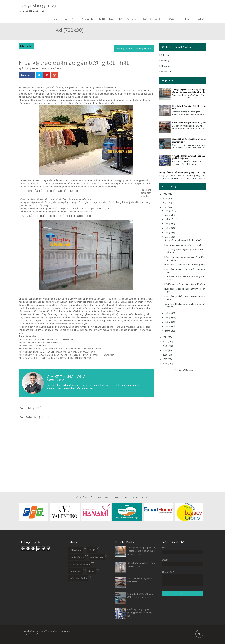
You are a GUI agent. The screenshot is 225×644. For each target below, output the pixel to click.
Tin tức (185, 19)
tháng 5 (169, 313)
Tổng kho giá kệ (37, 5)
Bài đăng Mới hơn (144, 49)
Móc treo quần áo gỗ (80, 564)
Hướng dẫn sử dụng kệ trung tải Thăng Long (184, 265)
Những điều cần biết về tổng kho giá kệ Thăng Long (182, 172)
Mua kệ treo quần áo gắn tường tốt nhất (183, 245)
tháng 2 (169, 326)
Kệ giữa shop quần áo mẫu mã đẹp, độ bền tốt (185, 284)
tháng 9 (169, 224)
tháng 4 (169, 318)
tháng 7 (169, 232)
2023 (165, 207)
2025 (165, 199)
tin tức (92, 571)
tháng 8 (169, 228)
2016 (165, 364)
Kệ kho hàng (106, 19)
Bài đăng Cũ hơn (124, 49)
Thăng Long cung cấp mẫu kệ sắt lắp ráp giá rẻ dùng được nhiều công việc (189, 91)
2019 (165, 350)
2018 (165, 355)
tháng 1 (169, 331)
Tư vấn (171, 19)
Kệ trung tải (165, 66)
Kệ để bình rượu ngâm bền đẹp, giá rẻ (189, 123)
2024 (165, 203)
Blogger (189, 370)
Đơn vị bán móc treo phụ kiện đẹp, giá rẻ (183, 240)
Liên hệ (199, 19)
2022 (165, 337)
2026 (165, 194)
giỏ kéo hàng (76, 571)
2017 (165, 359)
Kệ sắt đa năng (166, 71)
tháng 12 (169, 210)
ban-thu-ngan (97, 557)
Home (54, 19)
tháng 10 (169, 219)
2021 (165, 342)
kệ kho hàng (145, 330)
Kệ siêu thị (87, 19)
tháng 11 (169, 215)
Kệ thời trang (128, 19)
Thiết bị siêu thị (151, 19)
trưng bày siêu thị (78, 578)
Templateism (38, 634)
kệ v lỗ (92, 550)
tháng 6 (169, 237)
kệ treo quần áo (63, 91)
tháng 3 (169, 322)
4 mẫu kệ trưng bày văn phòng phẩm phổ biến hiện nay (140, 613)
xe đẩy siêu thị (77, 557)
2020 (165, 346)
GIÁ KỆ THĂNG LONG (35, 68)
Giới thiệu (69, 19)
